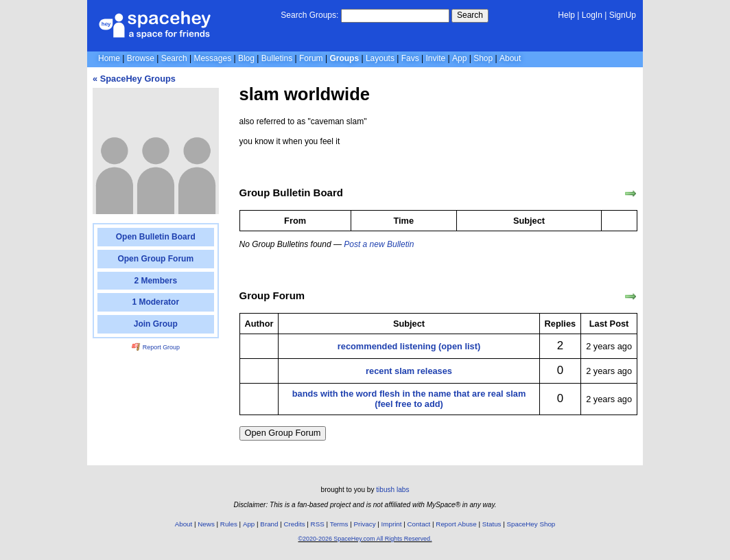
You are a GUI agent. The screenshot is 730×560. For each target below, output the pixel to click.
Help (566, 15)
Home (109, 58)
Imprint (392, 524)
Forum (311, 58)
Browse (141, 58)
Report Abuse (456, 524)
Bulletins (277, 58)
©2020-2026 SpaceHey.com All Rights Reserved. (365, 539)
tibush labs (392, 490)
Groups (344, 58)
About (510, 58)
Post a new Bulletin (379, 244)
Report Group (156, 347)
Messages (212, 58)
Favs (410, 58)
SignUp (623, 15)
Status (492, 524)
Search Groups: (309, 15)
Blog (246, 58)
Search (470, 15)
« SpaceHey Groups (134, 79)
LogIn (592, 15)
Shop (483, 58)
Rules (229, 524)
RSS (318, 524)
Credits (295, 524)
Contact (419, 524)
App (459, 58)
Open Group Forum (283, 433)
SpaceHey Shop (531, 524)
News (206, 524)
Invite (436, 58)
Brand (269, 524)
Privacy (364, 524)
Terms (339, 524)
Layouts (380, 58)
